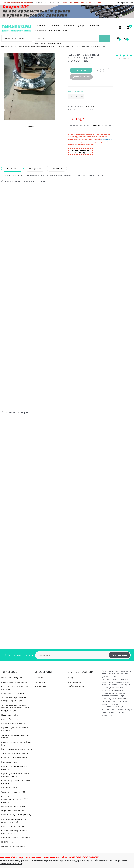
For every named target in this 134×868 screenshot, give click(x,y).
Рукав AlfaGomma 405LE (52, 44)
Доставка (68, 26)
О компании (41, 26)
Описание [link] (12, 168)
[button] (83, 96)
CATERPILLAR (92, 106)
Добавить (81, 70)
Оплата (55, 26)
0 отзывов (124, 58)
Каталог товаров (17, 38)
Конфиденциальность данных (51, 30)
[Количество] (76, 96)
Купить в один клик (81, 77)
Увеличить (32, 126)
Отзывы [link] (57, 168)
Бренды (81, 26)
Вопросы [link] (35, 168)
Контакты (94, 26)
